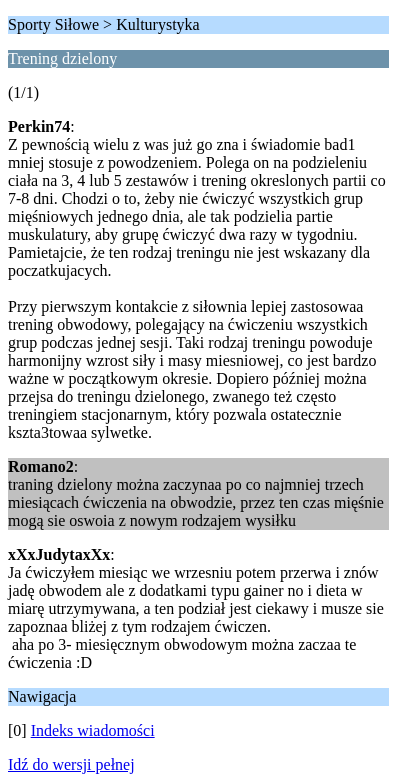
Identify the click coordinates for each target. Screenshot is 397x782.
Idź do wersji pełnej (71, 764)
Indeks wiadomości (93, 730)
